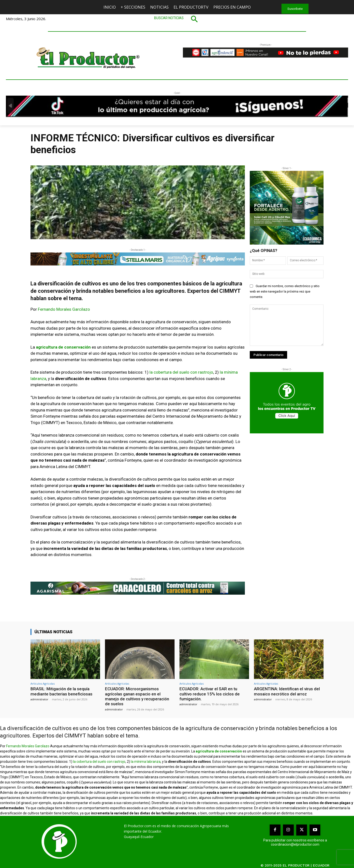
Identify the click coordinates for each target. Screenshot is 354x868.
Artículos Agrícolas (43, 684)
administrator (39, 699)
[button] (177, 19)
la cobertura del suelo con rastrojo (181, 372)
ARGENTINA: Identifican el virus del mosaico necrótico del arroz (287, 691)
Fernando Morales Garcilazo (64, 309)
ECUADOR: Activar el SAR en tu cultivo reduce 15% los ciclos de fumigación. (210, 694)
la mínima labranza (146, 762)
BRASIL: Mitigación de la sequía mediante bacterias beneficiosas (61, 691)
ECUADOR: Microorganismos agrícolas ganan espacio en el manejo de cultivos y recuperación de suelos (137, 696)
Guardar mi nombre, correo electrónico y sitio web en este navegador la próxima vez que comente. (285, 291)
